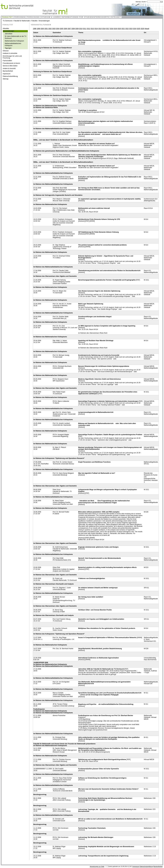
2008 (73, 29)
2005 (62, 29)
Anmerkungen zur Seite (97, 866)
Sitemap (138, 2)
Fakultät (7, 17)
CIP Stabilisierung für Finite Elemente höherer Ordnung (98, 232)
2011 (85, 29)
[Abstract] (81, 44)
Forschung (33, 17)
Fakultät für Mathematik (22, 21)
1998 (35, 29)
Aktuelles (6, 28)
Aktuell (147, 29)
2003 (54, 29)
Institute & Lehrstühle (10, 53)
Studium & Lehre (51, 17)
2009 (77, 29)
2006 (65, 29)
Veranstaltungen (44, 21)
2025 (139, 29)
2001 (46, 29)
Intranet (116, 17)
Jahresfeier (9, 34)
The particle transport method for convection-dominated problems (102, 245)
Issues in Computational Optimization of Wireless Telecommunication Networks (107, 638)
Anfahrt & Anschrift (9, 68)
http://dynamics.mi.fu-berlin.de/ (99, 535)
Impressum (7, 74)
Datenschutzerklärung (10, 76)
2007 (69, 29)
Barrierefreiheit (8, 71)
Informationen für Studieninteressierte (85, 17)
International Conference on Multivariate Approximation (98, 658)
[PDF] (87, 221)
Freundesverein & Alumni (11, 63)
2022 (127, 29)
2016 (104, 29)
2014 (96, 29)
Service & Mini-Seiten (10, 66)
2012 (88, 29)
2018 (112, 29)
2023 (131, 29)
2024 (135, 29)
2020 (119, 29)
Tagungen (8, 48)
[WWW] (92, 221)
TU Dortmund (7, 21)
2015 (100, 29)
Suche (144, 2)
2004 (58, 29)
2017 (108, 29)
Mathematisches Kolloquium (14, 41)
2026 (142, 29)
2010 (81, 29)
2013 (92, 29)
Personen (20, 17)
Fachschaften (7, 61)
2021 (123, 29)
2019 (116, 29)
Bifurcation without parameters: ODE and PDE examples (99, 512)
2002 (50, 29)
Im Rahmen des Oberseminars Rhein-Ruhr (93, 333)
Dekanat (6, 51)
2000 (42, 29)
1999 (39, 29)
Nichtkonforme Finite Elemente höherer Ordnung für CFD (99, 219)
